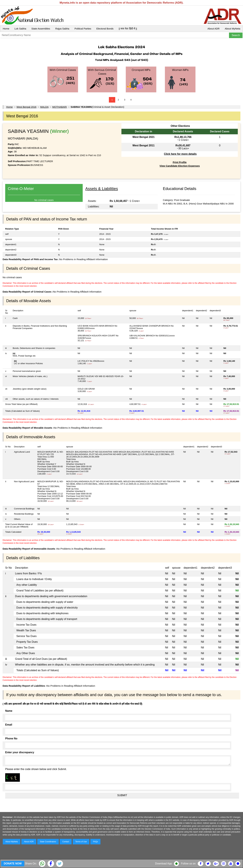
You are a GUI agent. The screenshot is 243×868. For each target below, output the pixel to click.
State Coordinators (48, 842)
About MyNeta (233, 29)
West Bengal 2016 (26, 107)
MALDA (44, 107)
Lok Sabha (20, 29)
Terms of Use (81, 842)
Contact (66, 842)
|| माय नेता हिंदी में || (128, 29)
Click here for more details (180, 154)
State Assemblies (41, 29)
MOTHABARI (59, 107)
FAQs (95, 842)
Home (6, 29)
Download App (163, 864)
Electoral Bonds (105, 29)
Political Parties (83, 29)
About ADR (214, 29)
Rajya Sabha (62, 29)
